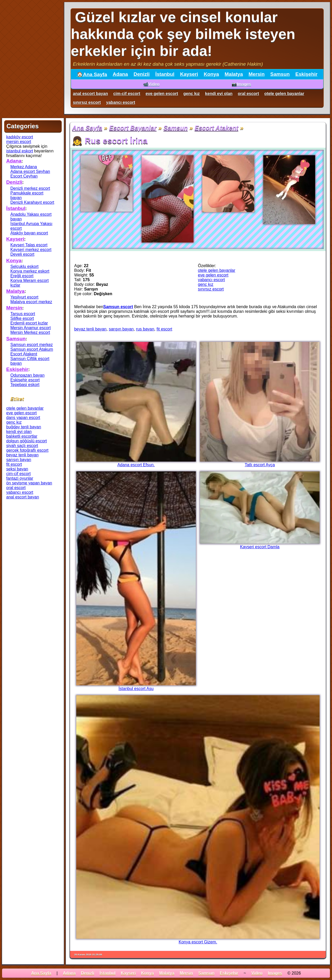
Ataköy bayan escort (29, 233)
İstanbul (165, 74)
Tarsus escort (23, 314)
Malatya (234, 74)
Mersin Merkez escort (30, 332)
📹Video (151, 84)
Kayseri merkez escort (31, 250)
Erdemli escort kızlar (29, 323)
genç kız (192, 94)
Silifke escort (22, 318)
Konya (212, 74)
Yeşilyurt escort (24, 297)
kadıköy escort (20, 137)
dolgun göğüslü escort (27, 441)
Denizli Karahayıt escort (32, 202)
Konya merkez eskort (30, 271)
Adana (120, 74)
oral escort (248, 94)
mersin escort (19, 142)
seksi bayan (17, 469)
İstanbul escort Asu (136, 689)
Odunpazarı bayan (27, 375)
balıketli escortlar (22, 436)
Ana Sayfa (87, 128)
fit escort (164, 329)
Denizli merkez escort (30, 188)
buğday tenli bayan (24, 427)
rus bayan (145, 329)
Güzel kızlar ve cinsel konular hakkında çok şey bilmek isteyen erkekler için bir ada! (183, 34)
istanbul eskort (20, 151)
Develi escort (22, 254)
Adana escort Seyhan (30, 171)
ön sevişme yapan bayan (29, 483)
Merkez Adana (24, 167)
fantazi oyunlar (20, 478)
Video (257, 973)
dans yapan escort (23, 418)
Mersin (257, 74)
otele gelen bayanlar (284, 94)
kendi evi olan (219, 94)
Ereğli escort (22, 276)
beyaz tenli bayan (90, 329)
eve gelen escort (162, 94)
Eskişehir (306, 74)
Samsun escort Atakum (32, 349)
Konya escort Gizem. (198, 942)
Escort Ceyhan (24, 176)
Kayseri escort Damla (260, 547)
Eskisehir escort (25, 380)
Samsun (280, 74)
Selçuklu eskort (25, 266)
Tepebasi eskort (25, 385)
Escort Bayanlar (133, 128)
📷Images (241, 84)
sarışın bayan (121, 329)
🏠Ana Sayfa (92, 74)
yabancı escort (121, 102)
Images (275, 973)
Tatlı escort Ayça (260, 465)
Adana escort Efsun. (136, 465)
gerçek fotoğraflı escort (27, 450)
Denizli (142, 74)
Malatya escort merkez (31, 302)
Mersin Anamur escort (31, 328)
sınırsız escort (87, 102)
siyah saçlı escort (22, 446)
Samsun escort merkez (32, 345)
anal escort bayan (90, 94)
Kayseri (189, 74)
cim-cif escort (127, 94)
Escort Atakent (216, 128)
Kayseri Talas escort (29, 245)
